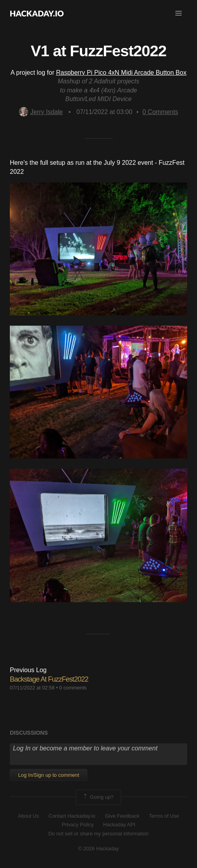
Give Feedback (122, 816)
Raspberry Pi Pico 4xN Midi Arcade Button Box (121, 73)
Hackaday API (119, 825)
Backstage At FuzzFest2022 (49, 679)
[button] (179, 13)
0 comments (73, 688)
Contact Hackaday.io (72, 816)
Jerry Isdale (41, 112)
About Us (29, 816)
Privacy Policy (78, 825)
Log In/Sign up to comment (49, 775)
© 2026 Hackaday (99, 849)
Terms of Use (164, 816)
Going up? (98, 797)
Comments (160, 112)
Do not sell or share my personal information (98, 834)
